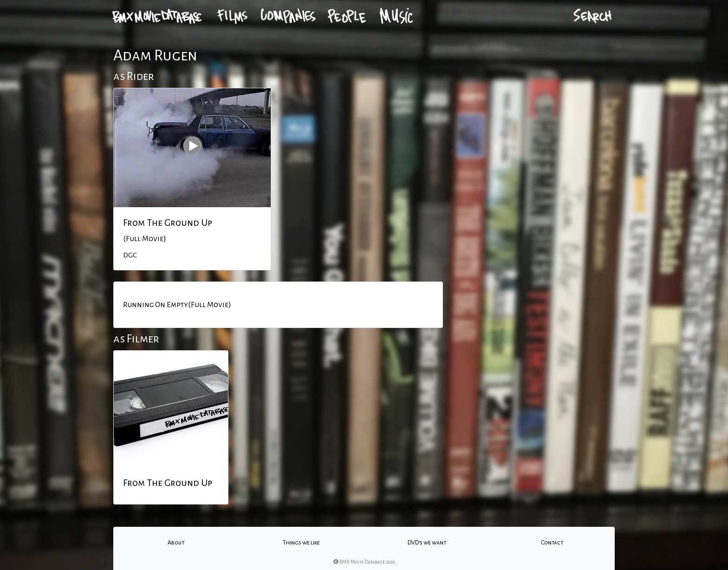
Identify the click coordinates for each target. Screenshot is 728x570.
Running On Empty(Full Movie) (177, 305)
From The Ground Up (168, 223)
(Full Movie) (145, 239)
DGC (130, 255)
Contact (552, 543)
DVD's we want (427, 543)
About (176, 543)
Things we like (301, 543)
